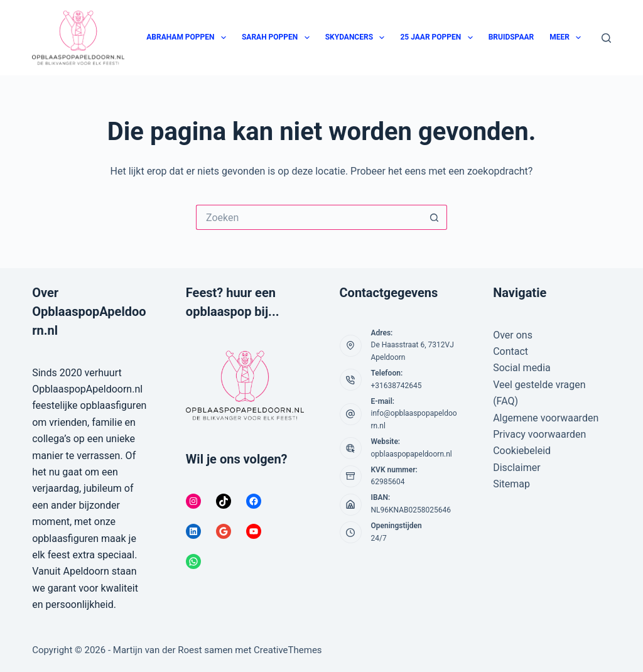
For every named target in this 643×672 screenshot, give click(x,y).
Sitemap (511, 484)
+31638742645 (397, 386)
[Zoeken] (606, 38)
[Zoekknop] (435, 217)
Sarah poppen (278, 38)
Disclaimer (516, 468)
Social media (522, 368)
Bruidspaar (511, 37)
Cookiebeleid (522, 451)
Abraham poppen (189, 38)
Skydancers (358, 38)
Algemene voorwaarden (546, 418)
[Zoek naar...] (309, 217)
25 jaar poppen (439, 38)
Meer (568, 38)
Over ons (513, 335)
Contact (511, 351)
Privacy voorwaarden (539, 434)
